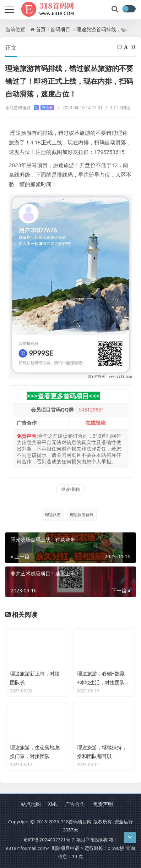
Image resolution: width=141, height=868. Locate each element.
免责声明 (103, 804)
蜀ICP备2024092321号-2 (49, 840)
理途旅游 (53, 515)
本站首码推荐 (30, 108)
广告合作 (75, 804)
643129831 (91, 410)
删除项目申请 (65, 848)
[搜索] (115, 9)
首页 (41, 29)
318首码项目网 (76, 822)
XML (53, 804)
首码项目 (60, 29)
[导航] (10, 9)
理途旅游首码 (82, 515)
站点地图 (31, 804)
